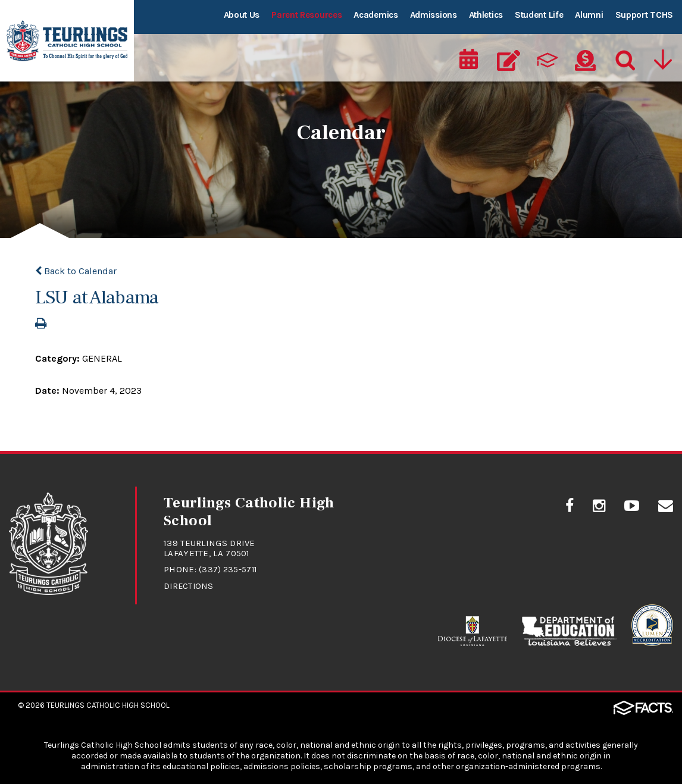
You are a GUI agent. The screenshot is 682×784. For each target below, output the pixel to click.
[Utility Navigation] (662, 57)
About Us (242, 15)
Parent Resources (306, 15)
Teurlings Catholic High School (108, 704)
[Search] (622, 57)
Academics (376, 15)
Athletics (486, 15)
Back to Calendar (76, 270)
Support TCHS (644, 15)
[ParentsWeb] (548, 57)
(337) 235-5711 (229, 569)
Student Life (539, 15)
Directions (190, 585)
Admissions (434, 15)
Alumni (589, 15)
